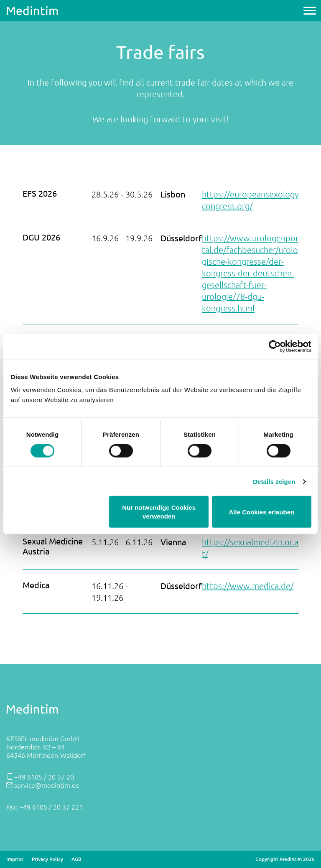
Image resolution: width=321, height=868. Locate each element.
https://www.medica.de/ (248, 586)
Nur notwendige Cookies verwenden (159, 512)
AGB (76, 859)
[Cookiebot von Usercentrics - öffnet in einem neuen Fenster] (275, 346)
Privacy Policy (47, 859)
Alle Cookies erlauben (262, 512)
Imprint (15, 859)
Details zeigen (274, 481)
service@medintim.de (47, 785)
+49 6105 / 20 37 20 (44, 777)
